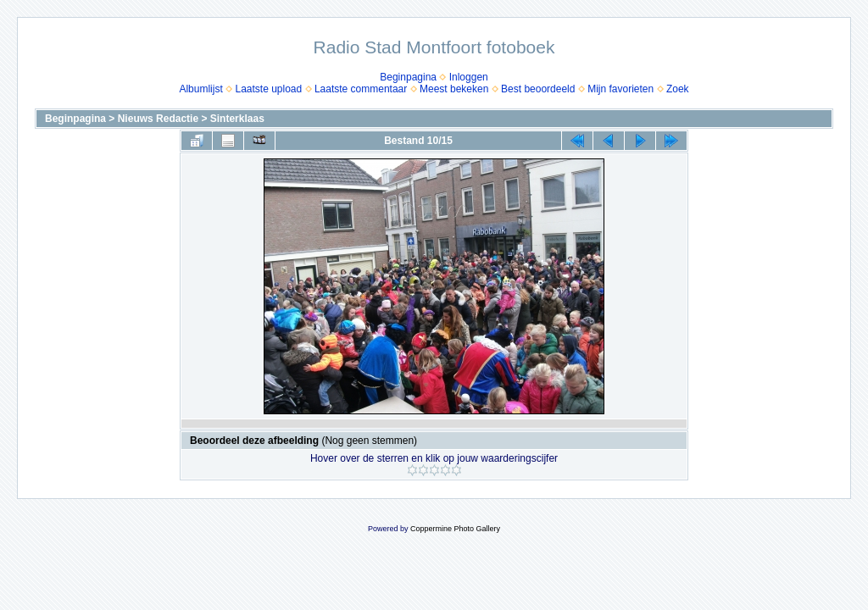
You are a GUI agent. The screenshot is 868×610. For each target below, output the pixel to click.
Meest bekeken (454, 89)
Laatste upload (268, 89)
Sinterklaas (237, 119)
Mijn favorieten (620, 89)
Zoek (678, 89)
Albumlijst (200, 89)
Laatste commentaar (361, 89)
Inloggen (469, 77)
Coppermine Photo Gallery (455, 529)
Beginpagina (408, 77)
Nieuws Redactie (158, 119)
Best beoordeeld (538, 89)
